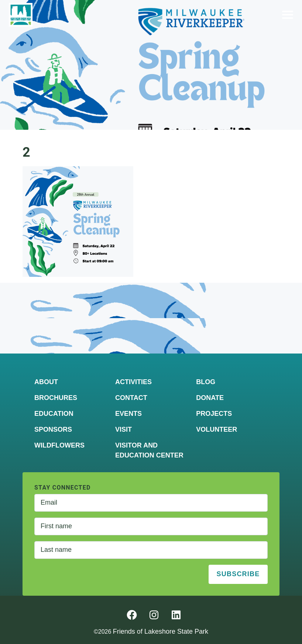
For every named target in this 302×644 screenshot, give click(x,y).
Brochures (56, 398)
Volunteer (217, 429)
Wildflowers (59, 445)
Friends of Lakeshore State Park (161, 631)
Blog (206, 382)
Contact (131, 398)
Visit (123, 429)
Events (128, 414)
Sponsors (53, 429)
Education (54, 414)
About (46, 382)
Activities (133, 382)
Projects (214, 414)
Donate (210, 398)
